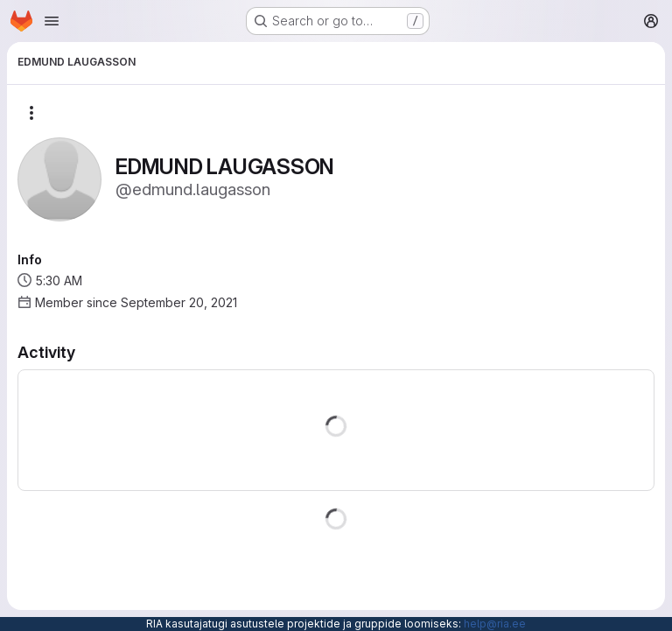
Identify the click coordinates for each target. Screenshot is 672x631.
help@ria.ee (495, 624)
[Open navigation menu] (52, 21)
